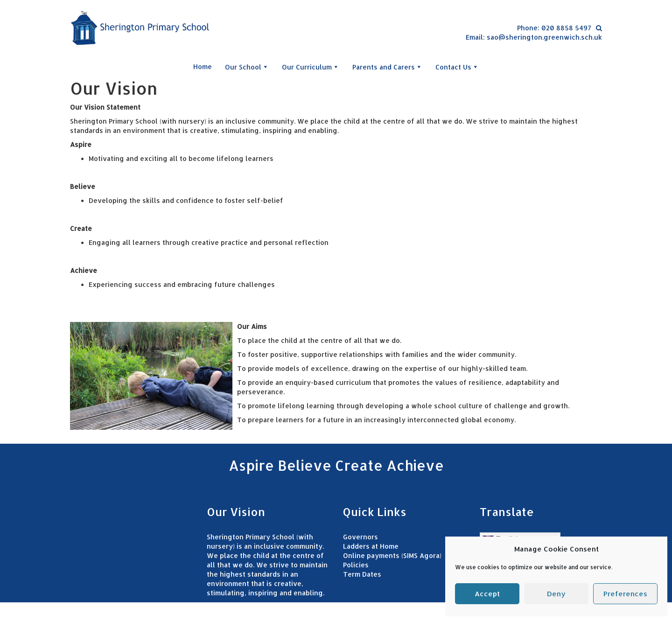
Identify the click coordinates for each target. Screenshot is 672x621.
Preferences (625, 594)
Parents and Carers (387, 67)
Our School (247, 67)
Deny (556, 594)
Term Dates (362, 574)
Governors (360, 537)
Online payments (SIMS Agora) (392, 555)
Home (203, 66)
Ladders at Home (371, 546)
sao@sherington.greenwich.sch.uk (544, 37)
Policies (356, 565)
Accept (487, 594)
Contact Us (457, 67)
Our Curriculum (311, 67)
